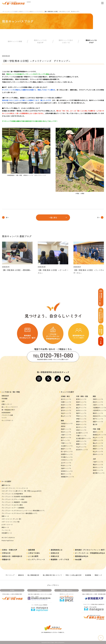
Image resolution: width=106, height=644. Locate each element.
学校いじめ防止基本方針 (74, 575)
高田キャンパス (81, 402)
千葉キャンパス (66, 443)
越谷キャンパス (66, 437)
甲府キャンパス (81, 416)
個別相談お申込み (82, 556)
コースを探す (6, 481)
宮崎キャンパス (98, 470)
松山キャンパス (98, 451)
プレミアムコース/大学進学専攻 (12, 494)
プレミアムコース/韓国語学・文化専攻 (14, 502)
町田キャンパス (66, 465)
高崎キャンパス (66, 429)
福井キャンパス (81, 413)
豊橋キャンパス (81, 444)
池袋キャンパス (66, 468)
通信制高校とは (57, 550)
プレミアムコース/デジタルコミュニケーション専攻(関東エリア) (23, 511)
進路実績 (32, 550)
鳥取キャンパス (98, 432)
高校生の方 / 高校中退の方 (12, 556)
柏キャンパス (65, 440)
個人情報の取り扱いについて (52, 575)
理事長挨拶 (5, 396)
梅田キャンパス (98, 413)
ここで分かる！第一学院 (11, 392)
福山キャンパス (98, 443)
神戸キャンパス (98, 419)
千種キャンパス (81, 436)
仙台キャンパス (66, 413)
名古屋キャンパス (82, 433)
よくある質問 (33, 556)
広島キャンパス (98, 440)
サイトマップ (10, 575)
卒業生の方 (55, 556)
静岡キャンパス (81, 422)
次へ (98, 217)
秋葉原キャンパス (67, 454)
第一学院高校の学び (8, 410)
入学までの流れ (34, 553)
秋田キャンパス (66, 405)
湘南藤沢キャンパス (68, 477)
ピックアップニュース (37, 559)
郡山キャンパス (66, 416)
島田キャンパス (81, 424)
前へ (7, 217)
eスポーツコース (7, 525)
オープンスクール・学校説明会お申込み (90, 553)
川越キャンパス (66, 435)
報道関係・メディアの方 (60, 559)
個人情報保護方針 (33, 575)
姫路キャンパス (98, 422)
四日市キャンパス (82, 450)
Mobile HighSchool (8, 540)
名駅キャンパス (81, 441)
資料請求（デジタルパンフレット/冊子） (91, 550)
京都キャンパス (98, 399)
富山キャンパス (81, 408)
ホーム (4, 11)
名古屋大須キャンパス (83, 438)
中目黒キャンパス (67, 457)
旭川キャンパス (66, 399)
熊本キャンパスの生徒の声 (40, 41)
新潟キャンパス (81, 399)
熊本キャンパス (24, 11)
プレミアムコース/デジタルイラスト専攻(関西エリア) (19, 513)
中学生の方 (6, 553)
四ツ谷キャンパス (67, 451)
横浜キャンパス (66, 474)
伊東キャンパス (81, 419)
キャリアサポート (7, 420)
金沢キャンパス (81, 410)
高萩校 (63, 426)
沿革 (3, 401)
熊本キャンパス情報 (15, 41)
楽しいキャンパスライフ (10, 407)
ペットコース (6, 530)
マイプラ (4, 418)
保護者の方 (6, 559)
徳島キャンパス (98, 449)
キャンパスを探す (13, 11)
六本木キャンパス (67, 460)
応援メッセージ (7, 404)
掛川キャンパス (81, 427)
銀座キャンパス (66, 449)
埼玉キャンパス (66, 432)
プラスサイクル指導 (7, 415)
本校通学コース (7, 533)
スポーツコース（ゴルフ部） (11, 522)
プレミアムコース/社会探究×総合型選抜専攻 (17, 497)
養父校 (95, 424)
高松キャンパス (98, 446)
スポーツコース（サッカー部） (12, 519)
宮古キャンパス (66, 410)
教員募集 (88, 575)
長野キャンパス (81, 405)
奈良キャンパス (98, 402)
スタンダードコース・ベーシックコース (15, 488)
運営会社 (21, 575)
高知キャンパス (98, 454)
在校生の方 (55, 553)
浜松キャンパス (81, 430)
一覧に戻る (53, 218)
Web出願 (78, 559)
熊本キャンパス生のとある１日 (66, 41)
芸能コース (5, 516)
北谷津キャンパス (67, 446)
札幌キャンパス (66, 402)
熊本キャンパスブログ (36, 11)
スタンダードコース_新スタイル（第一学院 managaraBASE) (21, 491)
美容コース (5, 527)
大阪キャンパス (98, 405)
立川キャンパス (66, 463)
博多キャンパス (98, 465)
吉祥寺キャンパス (67, 471)
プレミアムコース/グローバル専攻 (13, 499)
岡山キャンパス (98, 437)
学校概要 (4, 399)
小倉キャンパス (98, 462)
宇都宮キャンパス (67, 423)
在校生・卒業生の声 (10, 550)
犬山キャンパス (81, 447)
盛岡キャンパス (66, 408)
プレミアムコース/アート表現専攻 (13, 508)
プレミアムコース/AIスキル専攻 (12, 505)
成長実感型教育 (6, 413)
